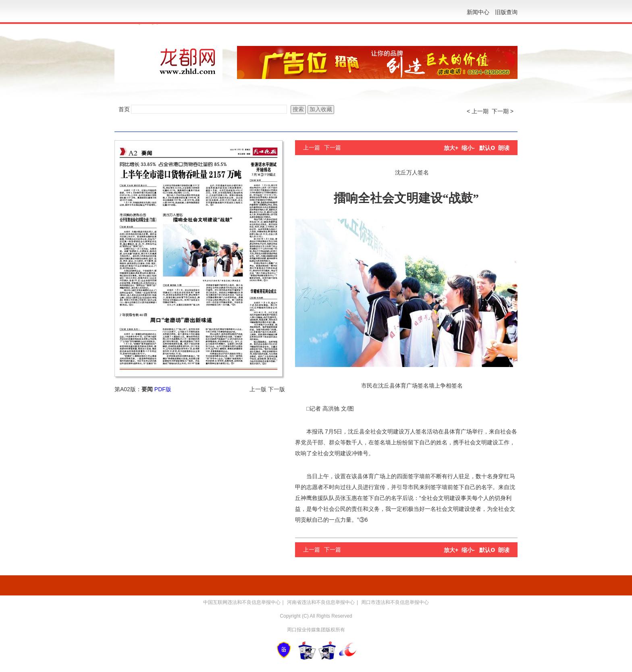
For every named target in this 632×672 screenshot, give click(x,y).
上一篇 (312, 147)
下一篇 (333, 147)
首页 (124, 109)
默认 (487, 148)
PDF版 (163, 389)
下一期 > (503, 111)
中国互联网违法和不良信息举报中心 (242, 602)
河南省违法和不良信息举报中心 (321, 602)
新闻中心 (478, 12)
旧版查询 (506, 12)
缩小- (468, 148)
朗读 (504, 148)
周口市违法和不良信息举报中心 (395, 602)
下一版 (276, 389)
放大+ (451, 148)
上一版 (258, 389)
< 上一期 (478, 111)
